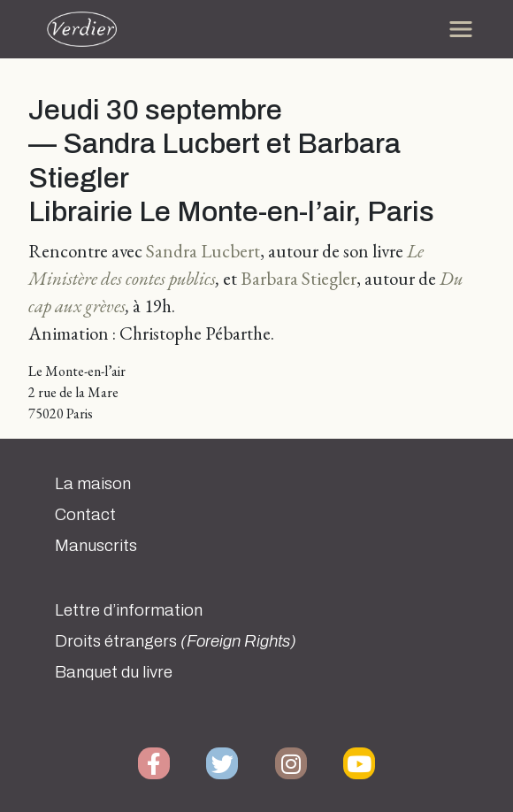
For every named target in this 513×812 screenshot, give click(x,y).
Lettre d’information (129, 610)
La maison (93, 484)
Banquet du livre (114, 672)
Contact (85, 515)
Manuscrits (96, 546)
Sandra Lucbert (203, 251)
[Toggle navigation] (461, 29)
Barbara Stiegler (299, 278)
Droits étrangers (176, 641)
